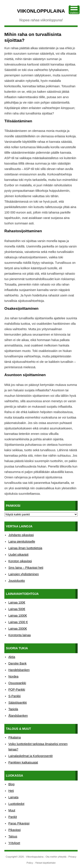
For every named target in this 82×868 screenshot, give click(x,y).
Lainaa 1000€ (18, 616)
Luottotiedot (16, 804)
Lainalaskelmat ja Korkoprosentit (30, 756)
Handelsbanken (19, 670)
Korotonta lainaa (19, 635)
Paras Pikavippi (19, 823)
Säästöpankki (17, 703)
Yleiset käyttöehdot (45, 863)
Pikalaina (15, 737)
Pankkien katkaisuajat (23, 762)
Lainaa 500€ (17, 609)
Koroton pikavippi (20, 561)
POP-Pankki (17, 690)
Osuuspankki (17, 683)
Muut (12, 810)
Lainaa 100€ (17, 602)
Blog (11, 784)
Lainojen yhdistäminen (24, 574)
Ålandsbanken (18, 716)
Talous (13, 836)
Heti (11, 791)
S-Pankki (14, 696)
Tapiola (13, 709)
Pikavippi (14, 830)
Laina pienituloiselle (22, 542)
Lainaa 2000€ (18, 629)
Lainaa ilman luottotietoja (25, 548)
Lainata (13, 797)
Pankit (13, 817)
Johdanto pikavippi (21, 535)
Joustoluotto (17, 581)
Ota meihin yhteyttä (56, 857)
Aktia (12, 657)
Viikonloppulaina (41, 11)
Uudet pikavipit (18, 555)
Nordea (13, 676)
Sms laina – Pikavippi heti (26, 568)
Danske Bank (17, 663)
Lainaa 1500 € (18, 622)
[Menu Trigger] (74, 10)
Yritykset (14, 843)
